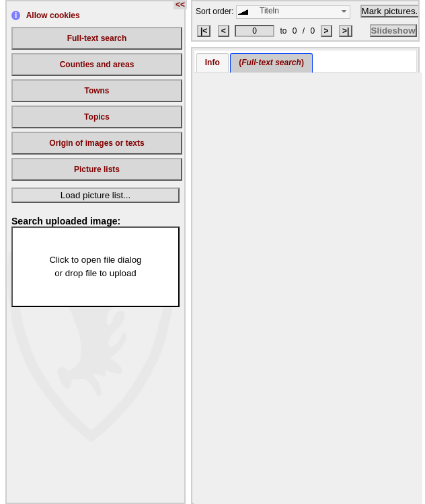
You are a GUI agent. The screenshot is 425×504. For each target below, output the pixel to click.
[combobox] (293, 12)
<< (180, 5)
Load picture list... (95, 195)
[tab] (212, 63)
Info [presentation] (212, 62)
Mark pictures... (392, 11)
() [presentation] (271, 62)
